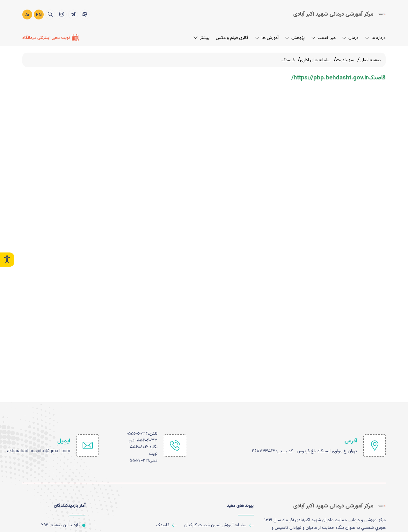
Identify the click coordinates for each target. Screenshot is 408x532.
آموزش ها (267, 37)
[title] (85, 14)
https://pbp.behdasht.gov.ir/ (330, 78)
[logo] (339, 14)
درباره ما (375, 37)
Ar (27, 15)
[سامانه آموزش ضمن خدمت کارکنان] (218, 525)
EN (39, 15)
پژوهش (295, 37)
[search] (50, 14)
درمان (350, 37)
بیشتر (201, 37)
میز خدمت (323, 37)
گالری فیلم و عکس (232, 37)
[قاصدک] (141, 525)
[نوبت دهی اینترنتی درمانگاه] (51, 37)
